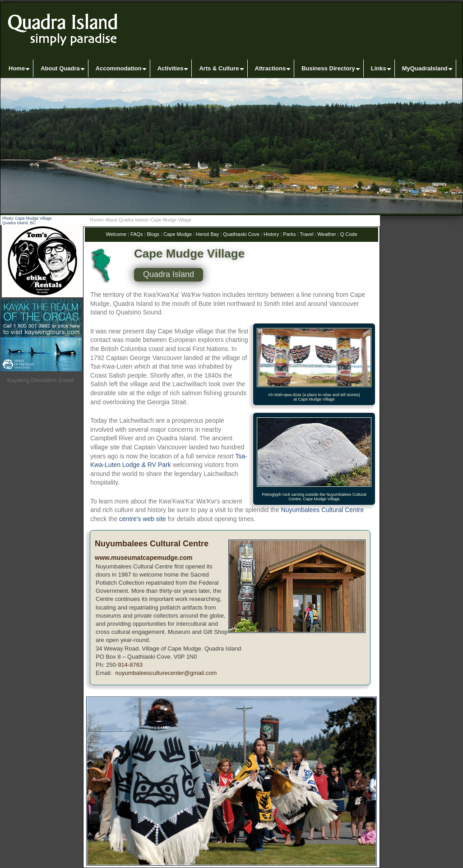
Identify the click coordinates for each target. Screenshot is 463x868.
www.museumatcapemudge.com (144, 558)
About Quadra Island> (128, 220)
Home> (97, 220)
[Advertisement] (42, 582)
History (271, 234)
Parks (289, 234)
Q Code (349, 234)
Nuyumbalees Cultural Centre (323, 510)
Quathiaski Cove (241, 234)
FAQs (137, 234)
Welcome (116, 234)
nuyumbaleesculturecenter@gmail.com (165, 673)
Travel (306, 234)
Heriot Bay (207, 234)
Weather (326, 234)
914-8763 (130, 665)
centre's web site (143, 519)
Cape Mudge (178, 234)
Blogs (152, 234)
